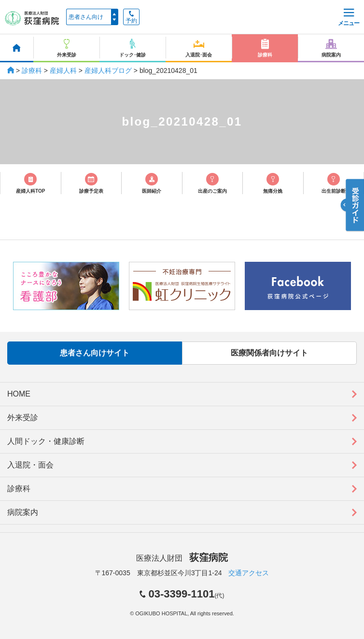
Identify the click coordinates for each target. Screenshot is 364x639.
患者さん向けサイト (95, 353)
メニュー (349, 18)
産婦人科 (63, 71)
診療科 (32, 71)
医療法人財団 (182, 558)
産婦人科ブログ (108, 71)
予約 (131, 17)
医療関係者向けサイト (269, 353)
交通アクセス (249, 573)
